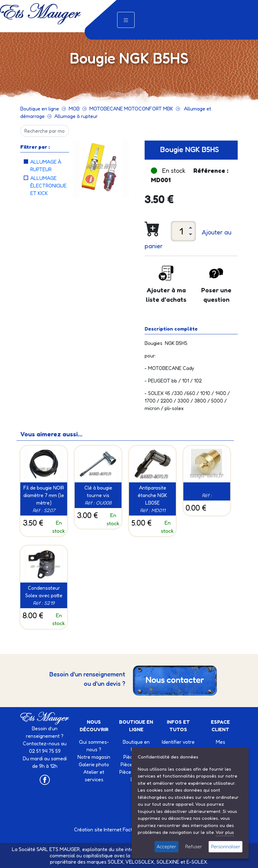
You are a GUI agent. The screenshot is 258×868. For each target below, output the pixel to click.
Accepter (166, 847)
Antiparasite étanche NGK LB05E (152, 495)
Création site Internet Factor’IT (108, 829)
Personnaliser (226, 847)
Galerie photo (94, 764)
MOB (74, 109)
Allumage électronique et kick (48, 186)
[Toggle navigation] (126, 20)
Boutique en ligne (40, 109)
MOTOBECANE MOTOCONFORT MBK (131, 109)
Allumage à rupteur (76, 116)
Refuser (194, 847)
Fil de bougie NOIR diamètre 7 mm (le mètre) (44, 495)
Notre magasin (94, 757)
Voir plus (225, 832)
